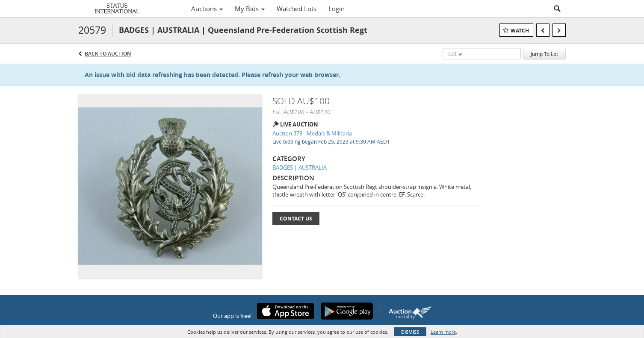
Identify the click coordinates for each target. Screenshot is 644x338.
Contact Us (296, 219)
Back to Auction (108, 54)
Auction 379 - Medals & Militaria (312, 133)
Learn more (443, 332)
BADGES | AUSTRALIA (300, 168)
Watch (520, 31)
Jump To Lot (544, 54)
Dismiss (410, 332)
